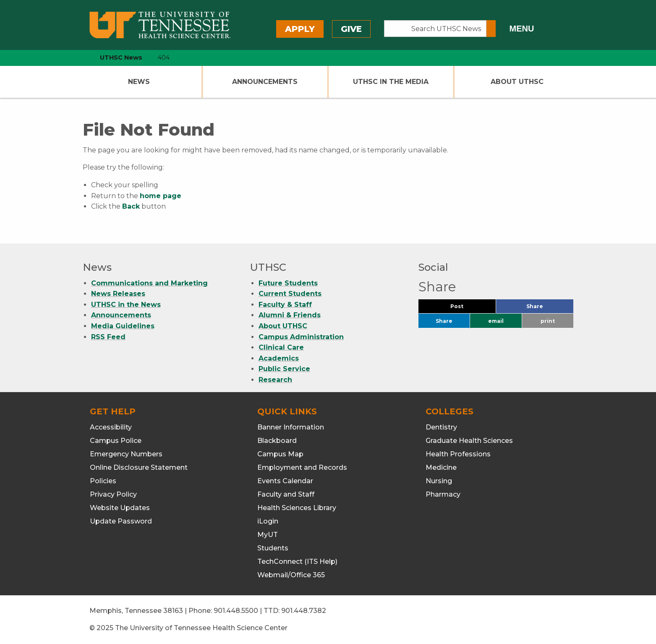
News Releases (118, 294)
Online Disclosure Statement (139, 467)
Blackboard (277, 441)
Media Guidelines (123, 326)
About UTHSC (517, 82)
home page (161, 196)
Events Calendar (285, 481)
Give (351, 29)
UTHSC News (121, 58)
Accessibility (111, 427)
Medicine (441, 467)
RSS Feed (108, 337)
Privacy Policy (113, 494)
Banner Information (291, 427)
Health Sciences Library (297, 508)
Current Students (290, 294)
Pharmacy (443, 494)
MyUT (268, 535)
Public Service (284, 369)
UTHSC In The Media (391, 82)
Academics (279, 358)
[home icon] (81, 58)
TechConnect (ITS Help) (297, 562)
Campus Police (116, 441)
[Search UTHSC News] (435, 29)
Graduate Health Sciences (469, 441)
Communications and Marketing (149, 283)
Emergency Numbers (126, 454)
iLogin (268, 521)
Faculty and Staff (286, 494)
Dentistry (441, 427)
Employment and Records (302, 467)
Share (549, 308)
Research (275, 380)
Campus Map (280, 454)
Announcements (265, 82)
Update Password (121, 521)
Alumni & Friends (290, 315)
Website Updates (120, 508)
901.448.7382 (304, 611)
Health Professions (458, 454)
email (496, 321)
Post (467, 308)
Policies (103, 481)
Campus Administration (301, 337)
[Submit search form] (491, 29)
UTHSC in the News (126, 305)
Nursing (439, 481)
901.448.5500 (236, 611)
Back (131, 206)
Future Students (288, 283)
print (548, 321)
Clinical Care (281, 347)
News (139, 82)
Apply (300, 29)
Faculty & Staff (285, 305)
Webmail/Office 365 (291, 575)
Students (273, 548)
